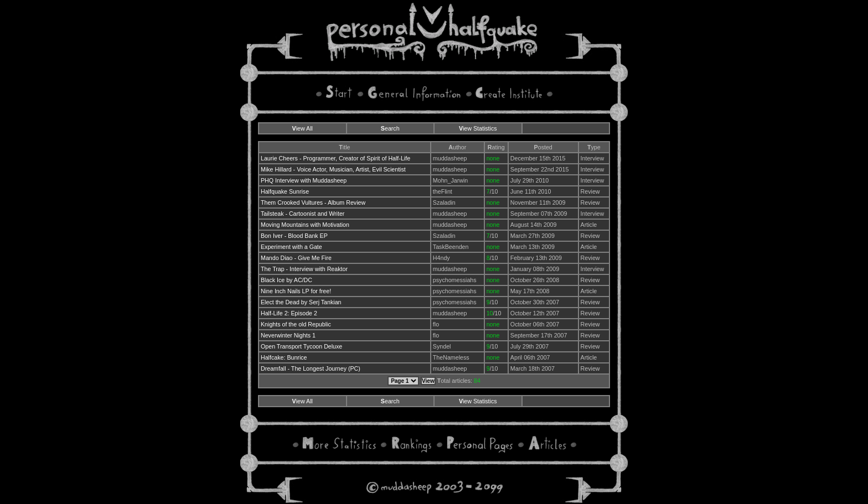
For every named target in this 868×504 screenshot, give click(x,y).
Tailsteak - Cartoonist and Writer (303, 214)
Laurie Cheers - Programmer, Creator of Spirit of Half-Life (335, 158)
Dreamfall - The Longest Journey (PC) (311, 368)
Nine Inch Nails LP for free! (296, 291)
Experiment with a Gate (291, 247)
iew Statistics (478, 128)
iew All (303, 128)
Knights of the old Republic (296, 324)
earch (390, 128)
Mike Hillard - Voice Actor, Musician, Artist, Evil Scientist (333, 169)
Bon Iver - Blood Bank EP (294, 236)
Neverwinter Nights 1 (288, 335)
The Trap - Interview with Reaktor (304, 269)
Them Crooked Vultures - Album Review (313, 202)
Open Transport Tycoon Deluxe (301, 346)
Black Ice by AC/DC (286, 280)
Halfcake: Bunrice (284, 357)
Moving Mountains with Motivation (305, 225)
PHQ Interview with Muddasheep (304, 180)
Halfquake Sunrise (285, 191)
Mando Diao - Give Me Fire (296, 258)
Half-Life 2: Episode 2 (289, 313)
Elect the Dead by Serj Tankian (301, 302)
